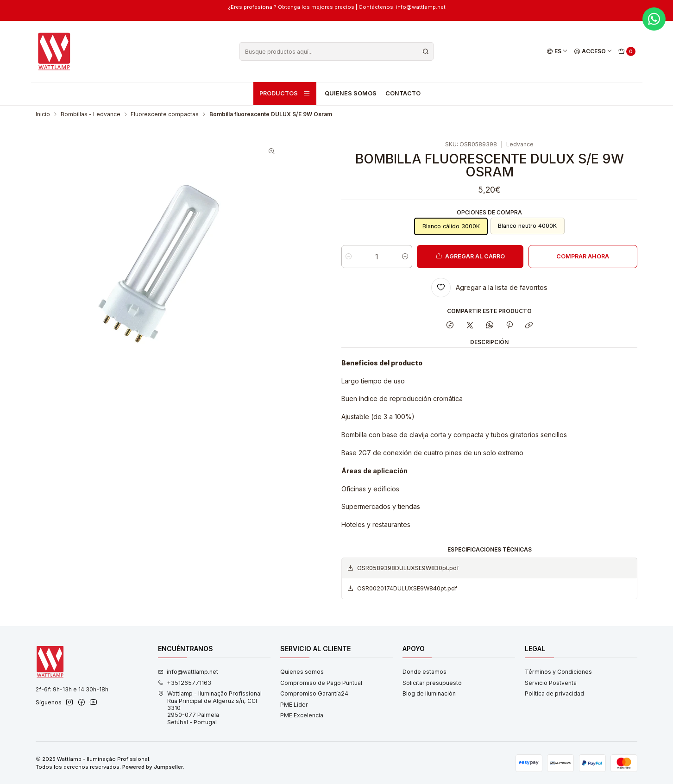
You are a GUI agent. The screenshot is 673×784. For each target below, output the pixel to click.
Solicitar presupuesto (432, 683)
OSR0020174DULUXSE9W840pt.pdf (402, 589)
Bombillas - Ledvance (91, 114)
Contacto (403, 93)
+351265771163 (185, 683)
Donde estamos (425, 672)
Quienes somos (351, 93)
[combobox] (336, 51)
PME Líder (294, 705)
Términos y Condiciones (558, 672)
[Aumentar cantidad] (405, 257)
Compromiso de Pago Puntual (321, 683)
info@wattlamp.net (188, 672)
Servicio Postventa (551, 683)
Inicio (43, 114)
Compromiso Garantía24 (314, 693)
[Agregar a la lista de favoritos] (489, 288)
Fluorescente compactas (165, 114)
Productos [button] (285, 94)
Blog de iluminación (429, 693)
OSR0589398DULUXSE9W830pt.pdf (403, 568)
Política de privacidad (554, 693)
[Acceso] (593, 52)
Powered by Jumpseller (153, 767)
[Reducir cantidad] (349, 257)
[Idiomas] (557, 52)
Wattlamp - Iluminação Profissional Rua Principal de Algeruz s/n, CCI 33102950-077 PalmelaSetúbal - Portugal (210, 708)
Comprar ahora (583, 256)
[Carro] (627, 52)
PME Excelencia (302, 715)
